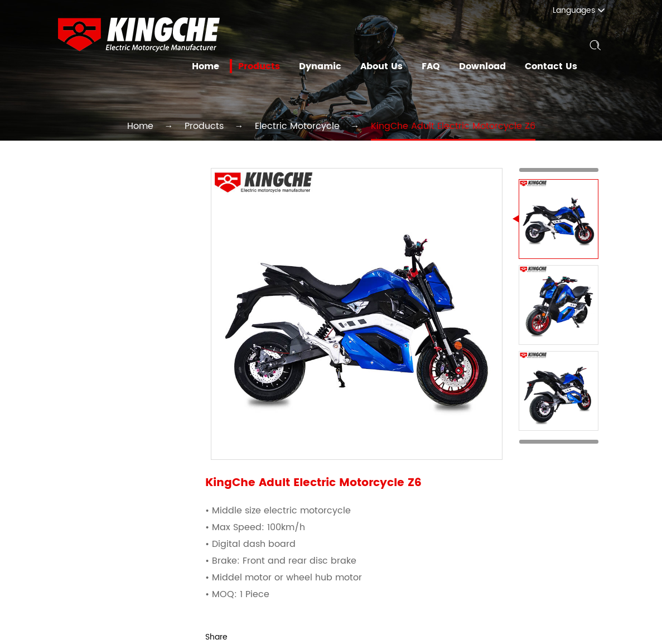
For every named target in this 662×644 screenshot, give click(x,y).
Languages (584, 10)
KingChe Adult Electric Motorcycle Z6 (434, 126)
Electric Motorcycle (301, 126)
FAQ (436, 66)
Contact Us (552, 66)
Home (219, 66)
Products (271, 66)
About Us (388, 66)
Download (486, 66)
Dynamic (330, 66)
